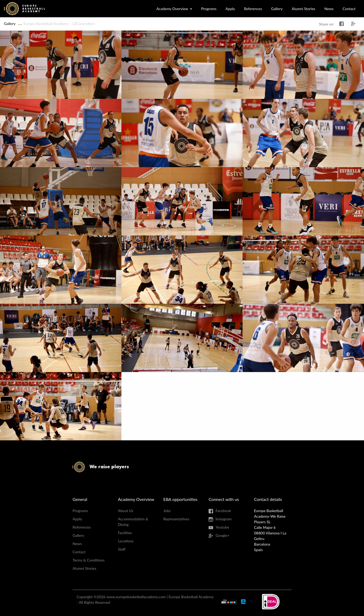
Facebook (223, 511)
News (329, 9)
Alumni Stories (304, 9)
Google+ (222, 535)
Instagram (223, 519)
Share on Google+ (353, 24)
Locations (126, 541)
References (253, 9)
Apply (230, 9)
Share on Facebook (342, 24)
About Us (126, 511)
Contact (349, 9)
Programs (209, 9)
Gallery (277, 9)
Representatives (176, 519)
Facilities (125, 533)
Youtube (222, 527)
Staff (122, 549)
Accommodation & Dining (133, 522)
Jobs (167, 511)
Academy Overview (172, 9)
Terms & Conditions (88, 560)
